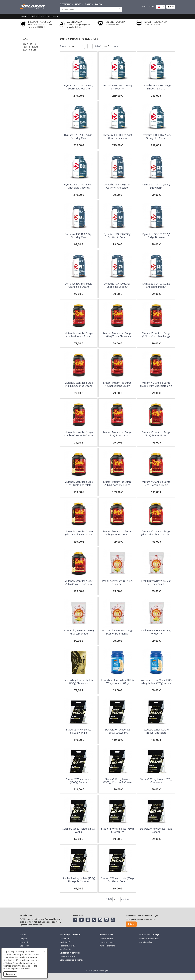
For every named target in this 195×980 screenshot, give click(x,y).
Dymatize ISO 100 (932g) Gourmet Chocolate (117, 186)
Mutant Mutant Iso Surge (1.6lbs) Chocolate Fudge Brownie (156, 336)
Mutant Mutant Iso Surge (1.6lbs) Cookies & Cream (79, 434)
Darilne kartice (106, 939)
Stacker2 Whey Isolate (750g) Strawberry (117, 830)
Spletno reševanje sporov (71, 960)
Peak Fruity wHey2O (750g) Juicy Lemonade (79, 632)
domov (23, 16)
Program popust (107, 942)
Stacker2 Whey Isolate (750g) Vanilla (79, 830)
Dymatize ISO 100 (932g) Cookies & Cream (117, 236)
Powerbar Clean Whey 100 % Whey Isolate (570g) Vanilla (156, 682)
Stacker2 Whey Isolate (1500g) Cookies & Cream (117, 781)
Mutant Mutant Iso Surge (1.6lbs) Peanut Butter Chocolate (79, 336)
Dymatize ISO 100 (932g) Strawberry (156, 186)
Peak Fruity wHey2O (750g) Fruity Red (117, 582)
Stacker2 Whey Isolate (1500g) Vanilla (79, 731)
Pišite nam (65, 939)
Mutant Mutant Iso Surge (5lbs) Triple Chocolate (79, 483)
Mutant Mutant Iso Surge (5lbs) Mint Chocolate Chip (156, 533)
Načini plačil (65, 942)
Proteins (33, 16)
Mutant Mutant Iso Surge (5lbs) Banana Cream (117, 533)
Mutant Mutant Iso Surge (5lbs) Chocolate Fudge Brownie (117, 485)
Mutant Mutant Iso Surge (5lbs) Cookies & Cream (79, 582)
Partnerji (24, 942)
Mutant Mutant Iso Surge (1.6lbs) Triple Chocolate (117, 335)
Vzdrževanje (65, 949)
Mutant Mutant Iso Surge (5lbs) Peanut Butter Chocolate (156, 435)
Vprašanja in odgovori (70, 953)
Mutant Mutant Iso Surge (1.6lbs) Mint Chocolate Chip (156, 384)
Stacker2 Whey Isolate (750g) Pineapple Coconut (79, 880)
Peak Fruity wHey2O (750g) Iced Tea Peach (156, 582)
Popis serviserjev (67, 946)
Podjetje (24, 939)
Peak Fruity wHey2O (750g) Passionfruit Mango (117, 632)
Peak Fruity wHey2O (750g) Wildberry (156, 632)
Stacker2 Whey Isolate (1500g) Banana (79, 781)
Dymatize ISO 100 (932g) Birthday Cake (79, 236)
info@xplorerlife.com (114, 25)
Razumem (10, 974)
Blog (144, 7)
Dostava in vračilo (68, 956)
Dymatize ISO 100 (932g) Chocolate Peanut (156, 285)
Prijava (151, 7)
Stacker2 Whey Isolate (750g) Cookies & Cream (117, 880)
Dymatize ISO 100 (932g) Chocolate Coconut (117, 285)
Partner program (107, 946)
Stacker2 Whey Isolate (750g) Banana (156, 830)
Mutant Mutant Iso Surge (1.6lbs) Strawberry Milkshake (117, 435)
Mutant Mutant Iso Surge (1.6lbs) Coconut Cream (79, 384)
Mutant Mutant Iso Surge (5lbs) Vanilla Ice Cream (79, 533)
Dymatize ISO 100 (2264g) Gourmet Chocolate (79, 87)
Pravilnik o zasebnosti (149, 939)
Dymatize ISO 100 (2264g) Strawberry (117, 87)
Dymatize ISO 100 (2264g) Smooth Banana (156, 87)
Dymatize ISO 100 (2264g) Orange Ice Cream (156, 136)
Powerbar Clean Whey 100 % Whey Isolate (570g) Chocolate (117, 683)
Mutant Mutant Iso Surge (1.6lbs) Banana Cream (117, 384)
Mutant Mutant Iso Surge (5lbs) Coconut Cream (156, 483)
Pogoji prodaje (146, 942)
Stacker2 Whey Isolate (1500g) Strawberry (117, 731)
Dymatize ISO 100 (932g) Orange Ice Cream (79, 285)
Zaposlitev (25, 946)
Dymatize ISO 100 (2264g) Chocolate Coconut (79, 186)
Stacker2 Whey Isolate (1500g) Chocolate (156, 731)
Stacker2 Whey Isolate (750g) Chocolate (156, 781)
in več (29, 50)
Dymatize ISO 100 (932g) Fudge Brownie (156, 236)
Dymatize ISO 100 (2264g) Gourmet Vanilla (117, 136)
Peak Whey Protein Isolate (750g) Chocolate (79, 682)
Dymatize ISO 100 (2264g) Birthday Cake (79, 136)
